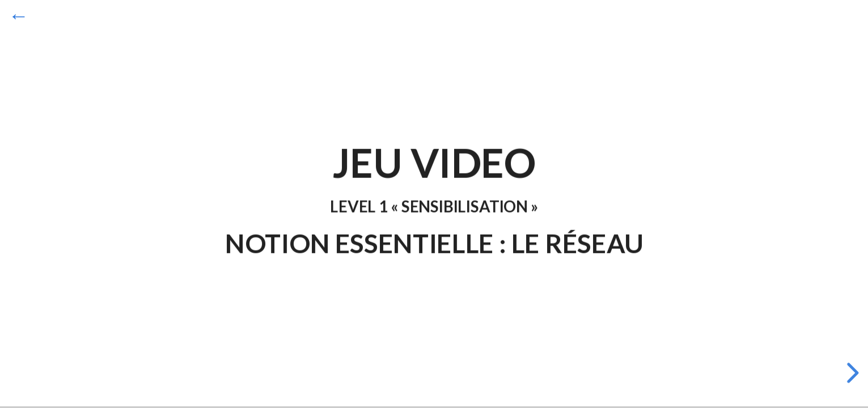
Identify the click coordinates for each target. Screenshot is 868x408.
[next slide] (851, 373)
